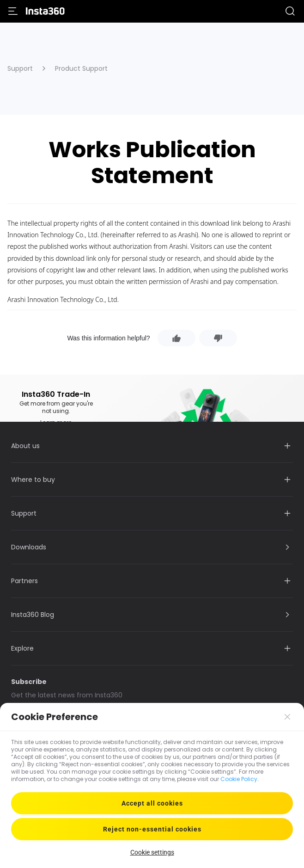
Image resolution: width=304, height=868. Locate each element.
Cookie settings (152, 852)
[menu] (13, 11)
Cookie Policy (239, 779)
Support (20, 68)
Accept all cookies (152, 803)
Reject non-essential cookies (152, 829)
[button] (290, 11)
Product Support (81, 68)
